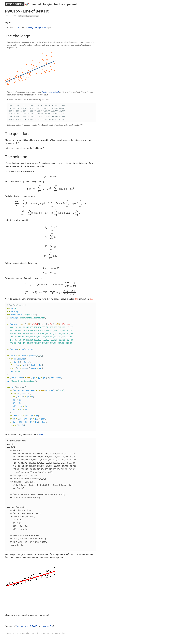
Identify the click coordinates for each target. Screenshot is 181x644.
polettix (25, 633)
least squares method (50, 92)
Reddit (35, 626)
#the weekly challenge (29, 16)
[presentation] (25, 171)
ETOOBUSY (15, 4)
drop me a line (47, 626)
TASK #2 (17, 28)
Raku (41, 435)
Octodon (20, 626)
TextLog (58, 633)
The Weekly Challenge (33, 28)
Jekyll (44, 633)
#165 (44, 28)
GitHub (28, 626)
